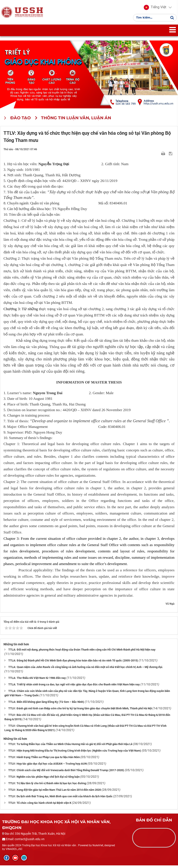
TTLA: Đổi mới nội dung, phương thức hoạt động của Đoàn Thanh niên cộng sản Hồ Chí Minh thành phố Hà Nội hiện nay (82, 652)
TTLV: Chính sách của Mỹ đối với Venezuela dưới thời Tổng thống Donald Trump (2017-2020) (66, 773)
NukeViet (98, 848)
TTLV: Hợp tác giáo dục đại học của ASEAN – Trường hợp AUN (48, 766)
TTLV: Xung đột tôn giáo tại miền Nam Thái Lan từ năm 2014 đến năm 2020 (55, 792)
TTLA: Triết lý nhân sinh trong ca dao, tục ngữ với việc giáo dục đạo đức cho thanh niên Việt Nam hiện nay (74, 687)
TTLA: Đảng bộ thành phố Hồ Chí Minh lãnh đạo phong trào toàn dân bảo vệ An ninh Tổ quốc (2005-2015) (73, 663)
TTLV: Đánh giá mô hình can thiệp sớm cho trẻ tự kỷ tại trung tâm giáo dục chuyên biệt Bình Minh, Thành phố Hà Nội (80, 711)
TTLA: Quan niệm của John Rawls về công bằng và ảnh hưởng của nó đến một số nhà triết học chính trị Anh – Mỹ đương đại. (86, 670)
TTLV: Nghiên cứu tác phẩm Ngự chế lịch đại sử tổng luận (44, 779)
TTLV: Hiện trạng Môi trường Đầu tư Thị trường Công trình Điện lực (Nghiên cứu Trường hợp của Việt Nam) (75, 753)
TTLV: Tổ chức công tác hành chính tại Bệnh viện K (40, 805)
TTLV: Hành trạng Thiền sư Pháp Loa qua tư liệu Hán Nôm (44, 760)
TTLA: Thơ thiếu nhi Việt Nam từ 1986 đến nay (37, 680)
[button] (154, 9)
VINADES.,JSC (14, 852)
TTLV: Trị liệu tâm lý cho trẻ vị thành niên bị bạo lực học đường (47, 786)
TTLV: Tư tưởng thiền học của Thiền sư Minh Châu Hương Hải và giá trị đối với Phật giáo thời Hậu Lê (70, 747)
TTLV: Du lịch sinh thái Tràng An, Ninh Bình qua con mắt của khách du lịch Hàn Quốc (60, 799)
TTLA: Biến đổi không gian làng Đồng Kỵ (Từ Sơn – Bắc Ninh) (46, 704)
